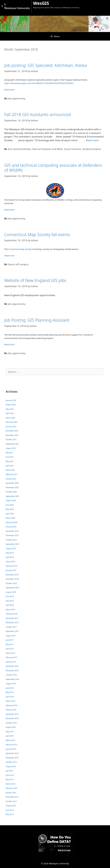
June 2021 (10, 457)
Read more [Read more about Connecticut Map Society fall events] (9, 256)
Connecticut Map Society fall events (37, 234)
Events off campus (18, 264)
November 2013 (12, 797)
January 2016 (11, 710)
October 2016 (11, 675)
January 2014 (11, 793)
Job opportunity (17, 98)
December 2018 (12, 575)
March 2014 (10, 784)
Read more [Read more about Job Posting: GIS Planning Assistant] (9, 344)
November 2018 (12, 579)
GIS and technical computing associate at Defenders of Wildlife (53, 168)
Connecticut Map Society (20, 249)
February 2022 (12, 422)
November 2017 (12, 623)
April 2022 (10, 413)
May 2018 (10, 601)
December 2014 (12, 753)
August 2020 (11, 501)
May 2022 (10, 409)
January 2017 (11, 662)
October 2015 (11, 723)
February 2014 (12, 788)
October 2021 (11, 440)
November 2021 (12, 435)
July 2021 (9, 453)
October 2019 (11, 540)
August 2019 (11, 549)
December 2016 (12, 666)
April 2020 (10, 514)
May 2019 (10, 553)
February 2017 (12, 657)
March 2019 (10, 562)
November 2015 (12, 718)
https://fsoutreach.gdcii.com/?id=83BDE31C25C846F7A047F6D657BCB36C (39, 83)
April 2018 (10, 605)
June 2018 (10, 596)
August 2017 (11, 636)
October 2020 (11, 492)
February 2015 (12, 745)
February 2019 (12, 566)
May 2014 (10, 779)
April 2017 (10, 649)
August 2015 (11, 727)
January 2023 (11, 400)
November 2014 (12, 758)
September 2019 (12, 544)
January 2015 (11, 749)
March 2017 (10, 653)
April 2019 (10, 557)
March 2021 (10, 470)
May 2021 (10, 461)
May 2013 (10, 814)
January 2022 (11, 426)
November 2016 (12, 671)
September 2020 (12, 496)
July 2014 (9, 771)
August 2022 (11, 405)
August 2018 (11, 592)
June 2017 (10, 640)
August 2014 (11, 766)
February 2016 (12, 705)
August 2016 (11, 684)
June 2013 (10, 810)
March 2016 (10, 701)
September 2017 (12, 631)
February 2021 (12, 474)
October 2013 (11, 801)
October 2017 (11, 627)
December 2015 (12, 714)
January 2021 (11, 479)
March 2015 (10, 740)
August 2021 (11, 448)
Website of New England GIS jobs (35, 280)
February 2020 (12, 522)
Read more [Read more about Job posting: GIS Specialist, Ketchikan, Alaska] (9, 90)
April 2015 (10, 736)
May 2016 (10, 692)
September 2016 (12, 679)
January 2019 (11, 570)
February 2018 (12, 614)
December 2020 (12, 483)
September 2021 (12, 444)
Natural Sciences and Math (47, 149)
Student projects (92, 149)
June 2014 (10, 775)
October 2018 (11, 583)
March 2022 (10, 418)
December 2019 (12, 531)
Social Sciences (72, 149)
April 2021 (10, 466)
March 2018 (10, 610)
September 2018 (12, 588)
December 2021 (12, 431)
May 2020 (10, 509)
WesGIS (41, 3)
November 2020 (12, 488)
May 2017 (10, 644)
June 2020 (10, 505)
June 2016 (10, 688)
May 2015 (10, 732)
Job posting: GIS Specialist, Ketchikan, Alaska (46, 65)
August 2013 (11, 806)
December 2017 (12, 618)
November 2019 (12, 535)
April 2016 (10, 697)
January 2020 (11, 527)
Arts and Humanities (19, 149)
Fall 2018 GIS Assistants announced (38, 114)
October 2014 (11, 762)
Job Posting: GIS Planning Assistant (37, 320)
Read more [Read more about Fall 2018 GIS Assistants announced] (92, 140)
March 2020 (10, 518)
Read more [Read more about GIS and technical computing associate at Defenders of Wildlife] (9, 210)
